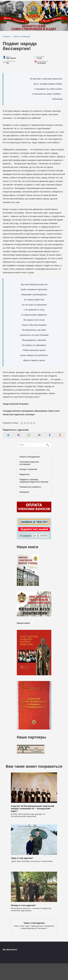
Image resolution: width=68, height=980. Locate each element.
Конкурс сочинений (28, 469)
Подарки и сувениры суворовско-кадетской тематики (34, 481)
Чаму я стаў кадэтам (34, 923)
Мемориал (24, 492)
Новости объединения (30, 457)
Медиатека (24, 474)
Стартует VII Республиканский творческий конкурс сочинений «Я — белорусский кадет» (33, 808)
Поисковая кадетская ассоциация (29, 463)
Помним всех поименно (30, 487)
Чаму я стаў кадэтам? (22, 858)
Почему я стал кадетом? (23, 905)
